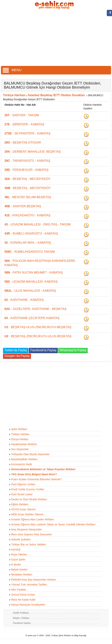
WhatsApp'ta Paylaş (73, 350)
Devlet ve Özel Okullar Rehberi (29, 499)
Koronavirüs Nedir (22, 464)
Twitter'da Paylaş (16, 350)
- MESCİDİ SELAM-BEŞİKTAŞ (28, 197)
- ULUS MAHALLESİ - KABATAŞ (30, 291)
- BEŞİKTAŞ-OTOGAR (23, 143)
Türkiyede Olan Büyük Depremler (30, 454)
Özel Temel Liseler (22, 494)
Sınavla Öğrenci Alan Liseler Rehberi (33, 519)
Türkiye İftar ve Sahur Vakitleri (28, 544)
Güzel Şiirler (18, 560)
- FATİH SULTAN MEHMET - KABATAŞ (34, 273)
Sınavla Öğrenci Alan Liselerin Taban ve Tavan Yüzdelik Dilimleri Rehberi (53, 524)
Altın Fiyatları (19, 590)
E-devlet (16, 565)
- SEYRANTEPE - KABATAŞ (28, 133)
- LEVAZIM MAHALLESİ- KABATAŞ (31, 282)
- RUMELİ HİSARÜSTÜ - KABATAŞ (31, 234)
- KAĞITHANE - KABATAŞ (24, 300)
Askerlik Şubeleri (21, 539)
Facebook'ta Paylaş (43, 350)
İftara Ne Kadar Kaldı (23, 600)
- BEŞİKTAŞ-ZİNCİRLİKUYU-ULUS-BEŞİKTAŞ (38, 336)
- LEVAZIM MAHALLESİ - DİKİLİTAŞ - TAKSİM (38, 224)
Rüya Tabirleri (19, 554)
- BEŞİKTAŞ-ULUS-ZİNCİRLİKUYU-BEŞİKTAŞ (38, 327)
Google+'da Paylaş (17, 356)
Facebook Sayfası (22, 623)
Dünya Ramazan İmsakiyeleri (28, 605)
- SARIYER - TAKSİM (22, 115)
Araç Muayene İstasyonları (27, 529)
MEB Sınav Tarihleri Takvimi (27, 514)
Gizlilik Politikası (21, 613)
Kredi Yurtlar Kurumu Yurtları (28, 489)
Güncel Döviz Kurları (23, 595)
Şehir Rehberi (19, 429)
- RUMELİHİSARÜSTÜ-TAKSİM (30, 252)
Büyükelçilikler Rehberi (24, 459)
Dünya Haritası (20, 439)
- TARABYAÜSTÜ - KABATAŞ (27, 161)
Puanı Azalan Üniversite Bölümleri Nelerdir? (37, 479)
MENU (12, 70)
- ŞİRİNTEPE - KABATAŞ (24, 124)
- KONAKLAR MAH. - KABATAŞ (28, 243)
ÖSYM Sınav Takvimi (23, 509)
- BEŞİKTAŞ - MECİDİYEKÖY (27, 179)
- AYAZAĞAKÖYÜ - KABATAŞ (27, 215)
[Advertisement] (56, 38)
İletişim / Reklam (21, 618)
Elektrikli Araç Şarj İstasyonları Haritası (34, 580)
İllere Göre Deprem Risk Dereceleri (32, 534)
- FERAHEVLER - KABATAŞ (27, 170)
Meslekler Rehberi (22, 575)
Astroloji (16, 549)
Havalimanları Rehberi (24, 444)
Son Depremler (20, 449)
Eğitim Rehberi (20, 504)
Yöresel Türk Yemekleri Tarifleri (29, 585)
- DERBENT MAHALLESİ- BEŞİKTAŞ (33, 152)
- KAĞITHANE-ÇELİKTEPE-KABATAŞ (32, 318)
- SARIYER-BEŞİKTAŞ (23, 206)
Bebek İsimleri (19, 570)
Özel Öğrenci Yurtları (23, 484)
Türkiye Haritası (14, 95)
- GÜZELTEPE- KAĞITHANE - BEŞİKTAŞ (35, 309)
